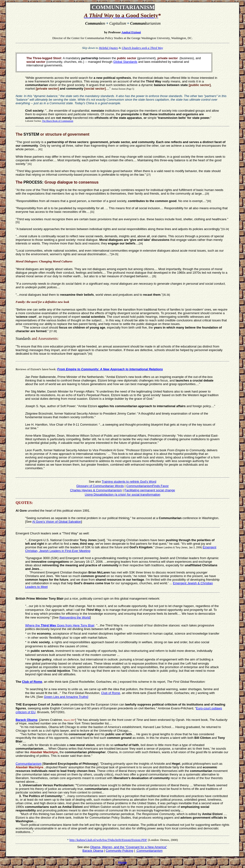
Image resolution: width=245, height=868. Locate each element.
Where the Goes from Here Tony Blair (60, 625)
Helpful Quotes (108, 48)
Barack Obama (93, 851)
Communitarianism (149, 851)
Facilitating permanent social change (150, 490)
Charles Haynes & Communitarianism (96, 490)
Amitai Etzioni (131, 32)
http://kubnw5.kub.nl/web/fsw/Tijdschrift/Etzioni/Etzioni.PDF (108, 840)
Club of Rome (32, 682)
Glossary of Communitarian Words (100, 486)
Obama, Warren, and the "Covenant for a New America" (129, 847)
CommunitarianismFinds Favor (148, 486)
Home (122, 862)
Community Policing (120, 851)
